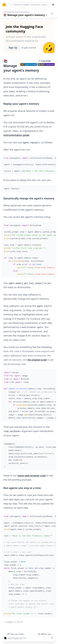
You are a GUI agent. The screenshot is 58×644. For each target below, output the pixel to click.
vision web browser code (32, 475)
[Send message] (52, 638)
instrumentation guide (16, 135)
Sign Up (13, 48)
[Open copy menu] (53, 61)
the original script (37, 360)
